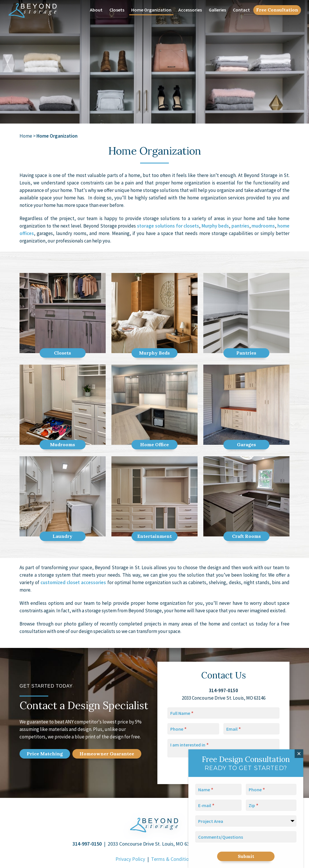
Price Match (45, 754)
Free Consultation (277, 10)
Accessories (190, 10)
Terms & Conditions (172, 859)
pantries (240, 226)
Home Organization (151, 10)
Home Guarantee (107, 754)
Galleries (217, 10)
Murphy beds (215, 226)
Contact (241, 10)
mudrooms (263, 226)
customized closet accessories (73, 582)
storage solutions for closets (168, 226)
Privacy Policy (130, 859)
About (96, 10)
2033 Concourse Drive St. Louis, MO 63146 (152, 844)
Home (26, 136)
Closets (117, 10)
